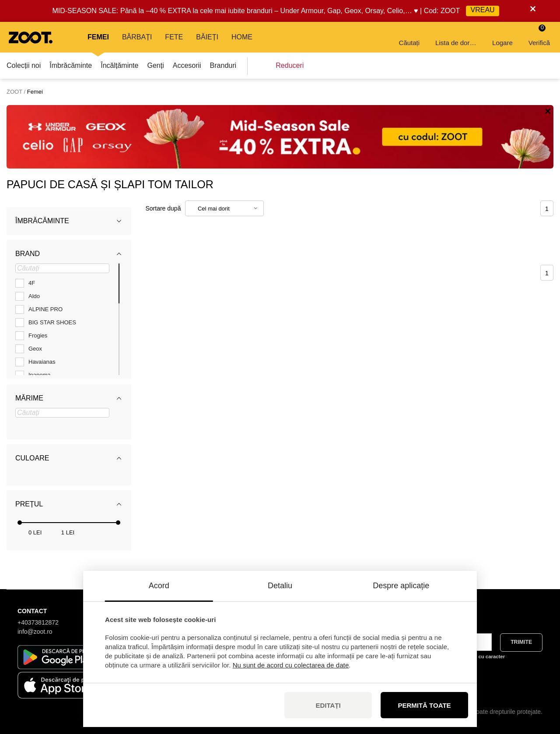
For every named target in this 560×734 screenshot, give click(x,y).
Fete (174, 37)
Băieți (207, 37)
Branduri (223, 65)
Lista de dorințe (457, 37)
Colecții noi (24, 65)
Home (242, 37)
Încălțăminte (119, 65)
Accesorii (187, 65)
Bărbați (137, 37)
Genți (155, 65)
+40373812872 (38, 622)
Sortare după (163, 208)
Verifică (539, 35)
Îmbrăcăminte (71, 65)
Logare (502, 37)
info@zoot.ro (35, 632)
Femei (98, 37)
